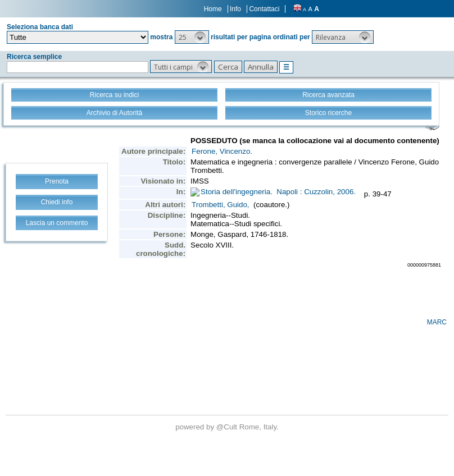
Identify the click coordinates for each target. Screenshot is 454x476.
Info (235, 9)
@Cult (228, 427)
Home (213, 9)
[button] (192, 37)
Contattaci (264, 9)
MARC (437, 322)
